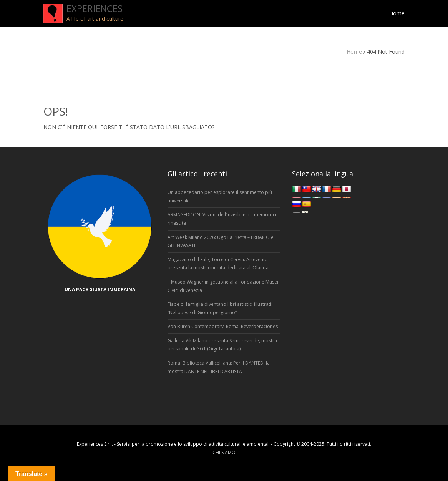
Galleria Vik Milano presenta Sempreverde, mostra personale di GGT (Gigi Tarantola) (222, 345)
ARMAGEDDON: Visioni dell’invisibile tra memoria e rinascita (223, 219)
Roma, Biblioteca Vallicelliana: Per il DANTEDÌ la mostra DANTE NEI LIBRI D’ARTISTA (219, 367)
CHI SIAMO (224, 452)
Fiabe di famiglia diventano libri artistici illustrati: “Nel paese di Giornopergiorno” (220, 308)
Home (354, 52)
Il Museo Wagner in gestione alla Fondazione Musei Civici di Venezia (223, 286)
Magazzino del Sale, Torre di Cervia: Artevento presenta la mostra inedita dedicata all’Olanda (218, 264)
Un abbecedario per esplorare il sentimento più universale (220, 197)
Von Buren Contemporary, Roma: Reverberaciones (223, 326)
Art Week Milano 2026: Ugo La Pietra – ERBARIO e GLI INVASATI (221, 241)
